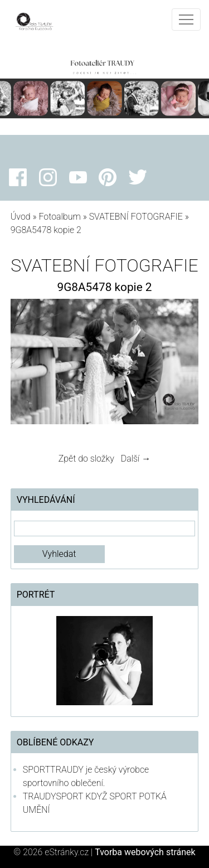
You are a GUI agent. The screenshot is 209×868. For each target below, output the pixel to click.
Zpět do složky (86, 459)
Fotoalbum (59, 217)
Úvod (21, 217)
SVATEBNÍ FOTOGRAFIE (137, 217)
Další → (136, 459)
